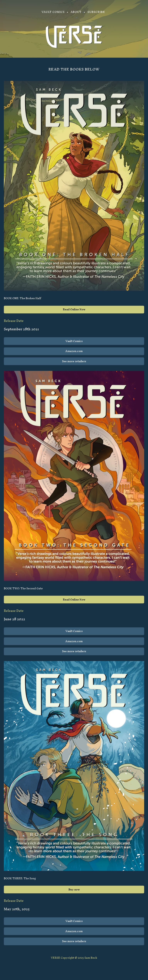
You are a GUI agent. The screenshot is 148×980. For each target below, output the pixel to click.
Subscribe (96, 12)
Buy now (74, 890)
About (76, 12)
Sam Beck (91, 958)
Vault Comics (53, 12)
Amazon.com (74, 351)
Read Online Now (74, 309)
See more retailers (74, 361)
